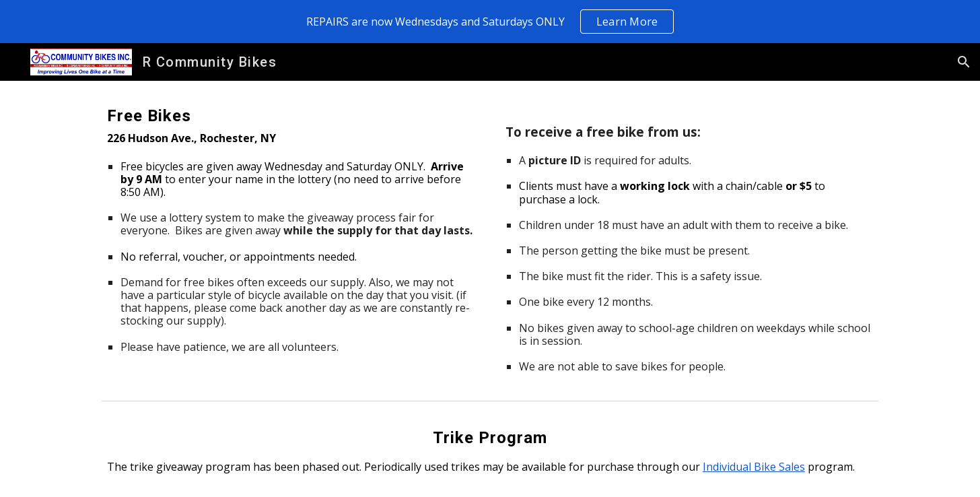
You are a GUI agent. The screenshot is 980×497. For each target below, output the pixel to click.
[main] (291, 228)
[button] (964, 62)
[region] (490, 22)
